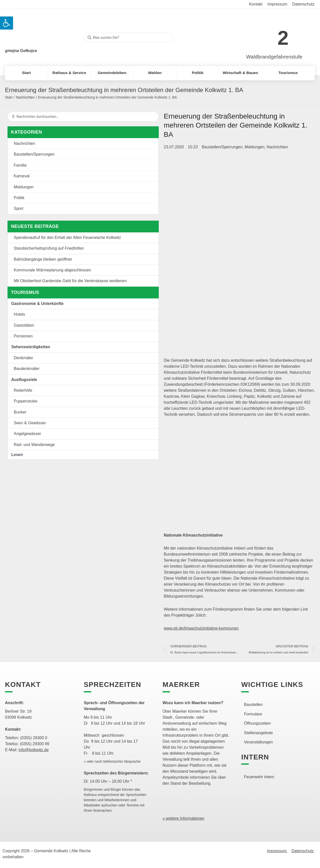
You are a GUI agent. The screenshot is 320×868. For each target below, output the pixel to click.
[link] (267, 35)
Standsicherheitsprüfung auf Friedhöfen (49, 248)
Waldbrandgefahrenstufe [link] (274, 57)
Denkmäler (23, 358)
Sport (18, 208)
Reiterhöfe (23, 390)
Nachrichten (25, 97)
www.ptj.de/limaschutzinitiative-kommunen (201, 628)
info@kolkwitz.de (33, 750)
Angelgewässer (27, 434)
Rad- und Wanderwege (34, 445)
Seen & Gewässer (30, 423)
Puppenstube (25, 401)
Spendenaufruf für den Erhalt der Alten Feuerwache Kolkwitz (67, 238)
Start (9, 97)
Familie (20, 165)
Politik (19, 198)
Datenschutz (303, 851)
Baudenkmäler (27, 369)
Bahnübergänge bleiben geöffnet (43, 259)
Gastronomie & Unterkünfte (37, 304)
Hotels (19, 314)
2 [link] (283, 38)
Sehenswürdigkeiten (31, 347)
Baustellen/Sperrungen (34, 154)
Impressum (277, 851)
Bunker (20, 412)
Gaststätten (24, 325)
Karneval (22, 176)
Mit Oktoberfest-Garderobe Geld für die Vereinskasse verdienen (70, 281)
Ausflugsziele (24, 380)
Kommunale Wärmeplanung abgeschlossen (52, 270)
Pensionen (23, 336)
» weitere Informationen (183, 818)
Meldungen (24, 187)
